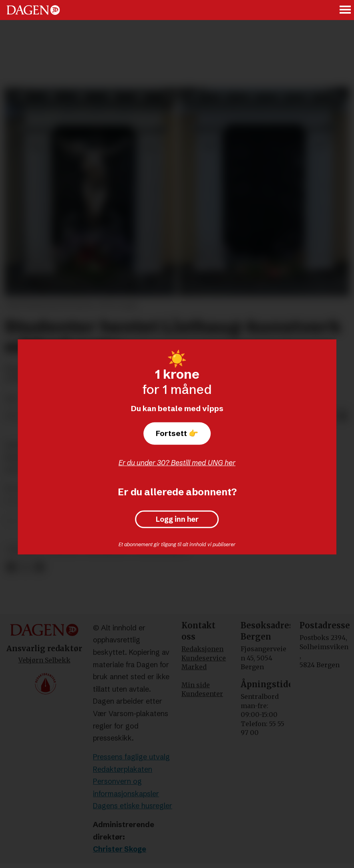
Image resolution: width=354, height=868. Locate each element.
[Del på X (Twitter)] (25, 567)
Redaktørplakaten (123, 769)
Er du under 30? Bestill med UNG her (177, 463)
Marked (194, 667)
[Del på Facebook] (11, 567)
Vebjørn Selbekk (44, 660)
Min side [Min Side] (196, 685)
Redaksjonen (202, 649)
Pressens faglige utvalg (131, 757)
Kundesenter (202, 694)
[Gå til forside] (33, 10)
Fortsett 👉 (177, 433)
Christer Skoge (120, 849)
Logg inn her (177, 519)
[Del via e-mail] (343, 416)
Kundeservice (204, 658)
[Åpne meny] (346, 10)
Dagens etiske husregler (133, 806)
